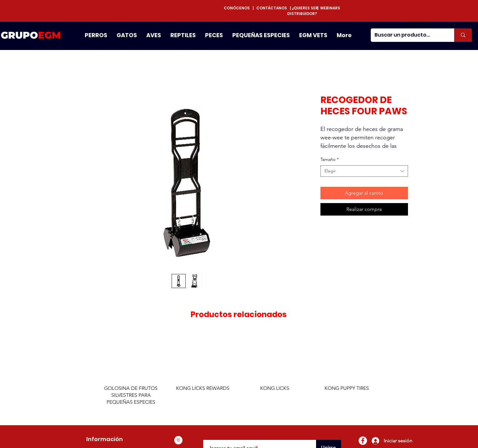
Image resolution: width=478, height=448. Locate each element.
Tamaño (330, 159)
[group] (239, 372)
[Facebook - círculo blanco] (363, 441)
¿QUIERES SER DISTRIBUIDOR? (303, 11)
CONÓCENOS (238, 8)
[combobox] (364, 171)
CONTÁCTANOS (272, 8)
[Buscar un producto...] (408, 35)
